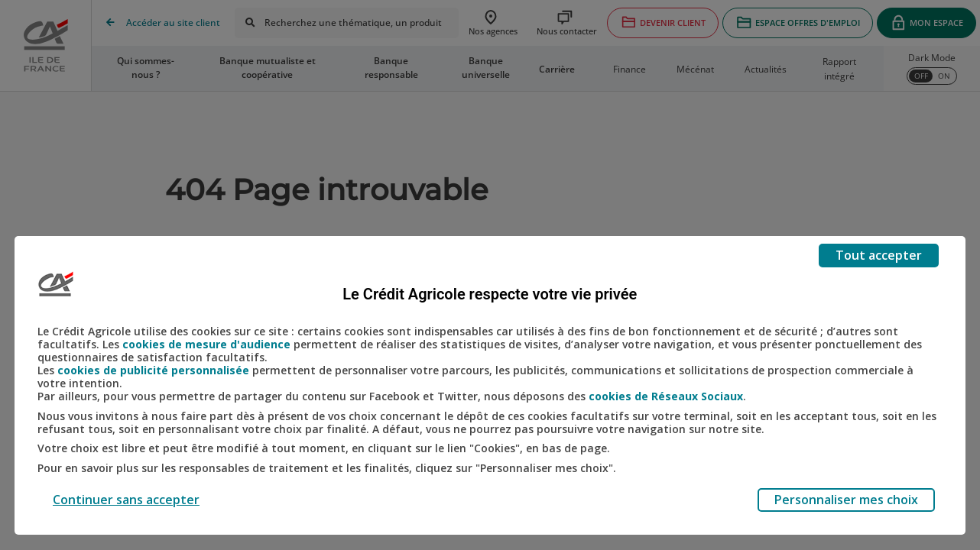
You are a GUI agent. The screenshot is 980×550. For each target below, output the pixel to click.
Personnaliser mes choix (846, 500)
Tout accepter (879, 255)
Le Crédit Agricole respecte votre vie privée (490, 294)
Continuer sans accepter (126, 500)
